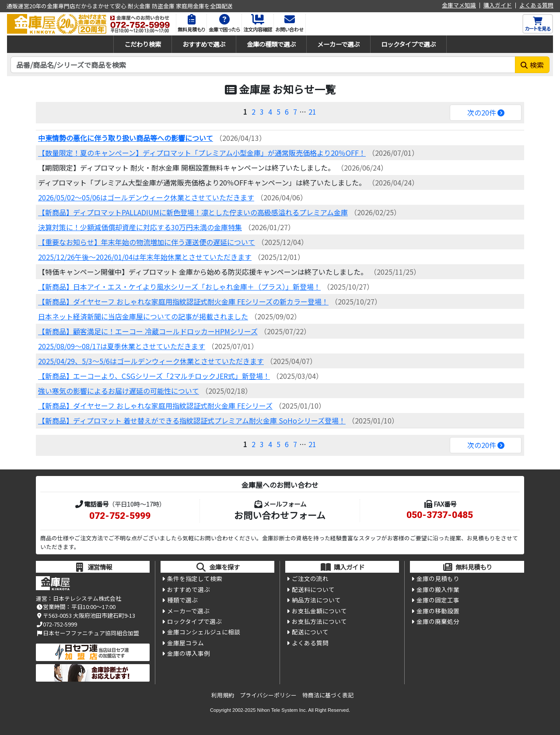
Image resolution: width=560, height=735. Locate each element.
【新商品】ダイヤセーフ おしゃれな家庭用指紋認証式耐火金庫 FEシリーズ (155, 406)
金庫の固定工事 (438, 600)
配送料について (313, 589)
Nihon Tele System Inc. (282, 710)
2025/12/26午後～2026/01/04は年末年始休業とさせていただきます (145, 257)
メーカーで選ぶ (338, 44)
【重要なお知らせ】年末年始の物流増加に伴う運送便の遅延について (147, 242)
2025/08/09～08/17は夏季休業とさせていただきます (122, 346)
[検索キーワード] (263, 65)
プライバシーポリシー (268, 695)
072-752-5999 (120, 516)
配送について (310, 632)
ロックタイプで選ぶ (408, 44)
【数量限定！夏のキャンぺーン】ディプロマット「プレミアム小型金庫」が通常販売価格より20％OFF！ (202, 153)
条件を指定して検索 (195, 578)
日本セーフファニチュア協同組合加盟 (87, 633)
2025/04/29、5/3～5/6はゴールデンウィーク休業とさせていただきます (151, 361)
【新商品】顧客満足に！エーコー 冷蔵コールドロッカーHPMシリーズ (148, 331)
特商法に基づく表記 (328, 695)
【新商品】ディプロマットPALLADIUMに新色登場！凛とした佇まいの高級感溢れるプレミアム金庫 (193, 212)
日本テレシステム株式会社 (87, 598)
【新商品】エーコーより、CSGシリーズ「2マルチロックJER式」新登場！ (154, 376)
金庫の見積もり (438, 578)
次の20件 (482, 112)
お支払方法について (319, 621)
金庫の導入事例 (189, 653)
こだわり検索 (143, 44)
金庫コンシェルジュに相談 (204, 632)
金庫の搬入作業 (438, 589)
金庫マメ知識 (459, 5)
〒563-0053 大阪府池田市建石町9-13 (86, 615)
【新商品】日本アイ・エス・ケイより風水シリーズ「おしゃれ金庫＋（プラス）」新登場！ (179, 287)
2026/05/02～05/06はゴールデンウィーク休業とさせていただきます (146, 197)
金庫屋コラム (185, 643)
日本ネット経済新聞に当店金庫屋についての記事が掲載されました (143, 316)
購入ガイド (498, 5)
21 (312, 112)
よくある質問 (536, 5)
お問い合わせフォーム (280, 515)
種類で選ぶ (182, 600)
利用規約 (223, 695)
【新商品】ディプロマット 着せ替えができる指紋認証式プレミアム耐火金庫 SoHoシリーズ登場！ (192, 420)
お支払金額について (319, 611)
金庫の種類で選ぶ (271, 44)
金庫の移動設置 (438, 611)
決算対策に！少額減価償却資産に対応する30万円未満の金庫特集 (140, 227)
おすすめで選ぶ (204, 44)
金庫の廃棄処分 (438, 621)
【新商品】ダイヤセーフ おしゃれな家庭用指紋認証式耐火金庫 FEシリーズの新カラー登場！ (183, 301)
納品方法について (316, 600)
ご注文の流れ (310, 578)
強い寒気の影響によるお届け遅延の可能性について (119, 391)
